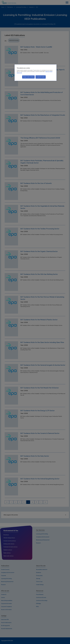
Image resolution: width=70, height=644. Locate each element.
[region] (35, 73)
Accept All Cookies (41, 77)
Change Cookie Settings (28, 77)
